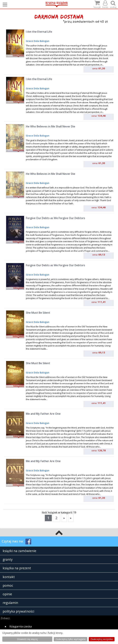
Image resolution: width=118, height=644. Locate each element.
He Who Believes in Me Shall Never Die (51, 126)
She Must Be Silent (38, 313)
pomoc (8, 585)
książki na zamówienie (20, 551)
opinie (7, 594)
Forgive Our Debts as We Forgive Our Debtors (56, 218)
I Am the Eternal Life (39, 32)
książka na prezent (17, 568)
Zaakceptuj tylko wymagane (71, 639)
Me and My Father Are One (43, 414)
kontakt (9, 577)
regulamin (10, 603)
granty (8, 559)
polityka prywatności (18, 611)
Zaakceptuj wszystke (102, 639)
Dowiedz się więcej (27, 639)
